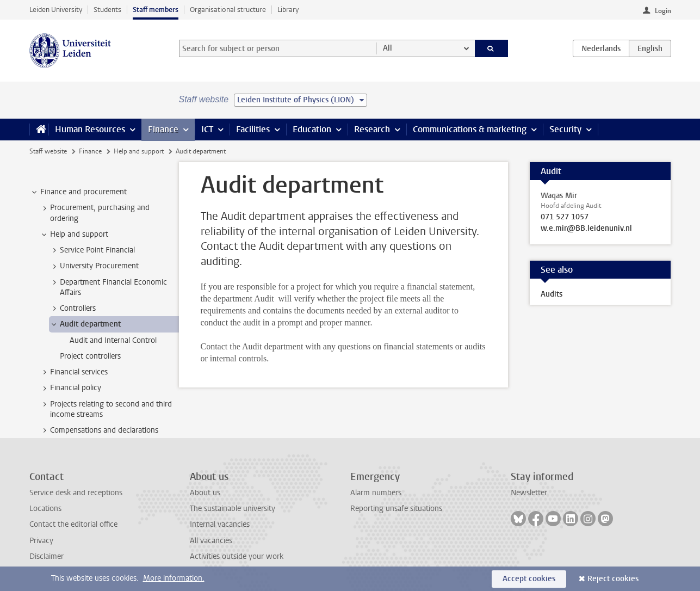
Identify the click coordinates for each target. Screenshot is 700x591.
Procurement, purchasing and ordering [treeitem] (95, 213)
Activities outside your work (237, 556)
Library (288, 10)
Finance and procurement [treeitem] (78, 192)
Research (372, 129)
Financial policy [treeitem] (70, 388)
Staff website (48, 151)
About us (205, 493)
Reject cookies (613, 579)
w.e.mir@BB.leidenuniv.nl (586, 229)
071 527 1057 (565, 217)
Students (107, 10)
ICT (207, 129)
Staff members (156, 10)
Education (312, 129)
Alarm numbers (376, 493)
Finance (163, 129)
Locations (45, 509)
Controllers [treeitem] (73, 309)
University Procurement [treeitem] (94, 266)
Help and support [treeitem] (74, 235)
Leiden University (56, 10)
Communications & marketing (470, 129)
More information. (174, 578)
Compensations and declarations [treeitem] (99, 430)
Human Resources (90, 129)
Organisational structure (228, 10)
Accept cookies (529, 579)
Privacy (41, 541)
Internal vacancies (220, 524)
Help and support (139, 151)
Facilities (253, 129)
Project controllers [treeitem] (90, 356)
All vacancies (211, 541)
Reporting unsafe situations (396, 509)
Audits (552, 294)
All (388, 48)
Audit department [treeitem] (85, 324)
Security (565, 129)
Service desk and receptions (76, 493)
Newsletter (529, 493)
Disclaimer (47, 556)
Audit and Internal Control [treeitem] (113, 340)
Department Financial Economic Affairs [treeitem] (108, 287)
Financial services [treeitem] (74, 372)
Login (663, 11)
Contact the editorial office (73, 524)
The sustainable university (233, 509)
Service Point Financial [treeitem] (92, 250)
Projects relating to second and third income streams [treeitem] (106, 409)
